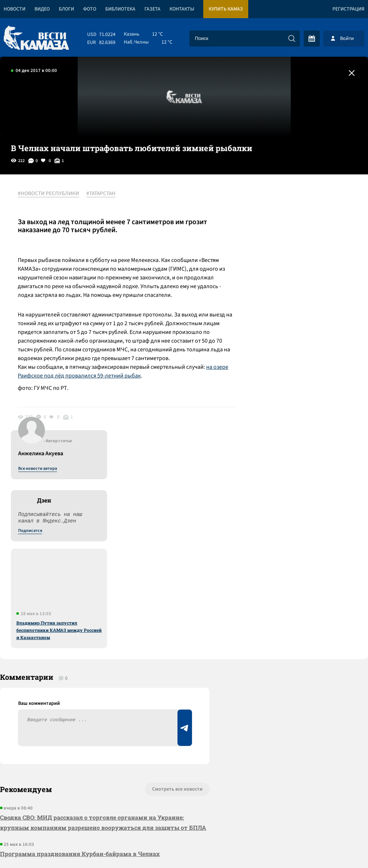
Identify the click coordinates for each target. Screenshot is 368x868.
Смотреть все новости (172, 569)
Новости (15, 9)
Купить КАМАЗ (226, 9)
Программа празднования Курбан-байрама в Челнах (80, 643)
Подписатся (280, 264)
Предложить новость (296, 593)
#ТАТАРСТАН (101, 194)
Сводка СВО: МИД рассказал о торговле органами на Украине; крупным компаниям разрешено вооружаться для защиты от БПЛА (94, 607)
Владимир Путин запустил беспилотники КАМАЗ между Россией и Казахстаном (309, 363)
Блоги (66, 9)
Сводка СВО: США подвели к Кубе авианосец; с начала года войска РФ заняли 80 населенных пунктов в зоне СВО (98, 701)
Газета (152, 9)
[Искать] (292, 39)
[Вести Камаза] (36, 38)
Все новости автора (288, 202)
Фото (90, 9)
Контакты (182, 9)
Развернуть (184, 819)
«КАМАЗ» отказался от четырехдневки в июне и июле (81, 669)
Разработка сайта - (340, 847)
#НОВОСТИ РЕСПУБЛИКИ (49, 194)
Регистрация (348, 9)
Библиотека (120, 9)
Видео (42, 9)
